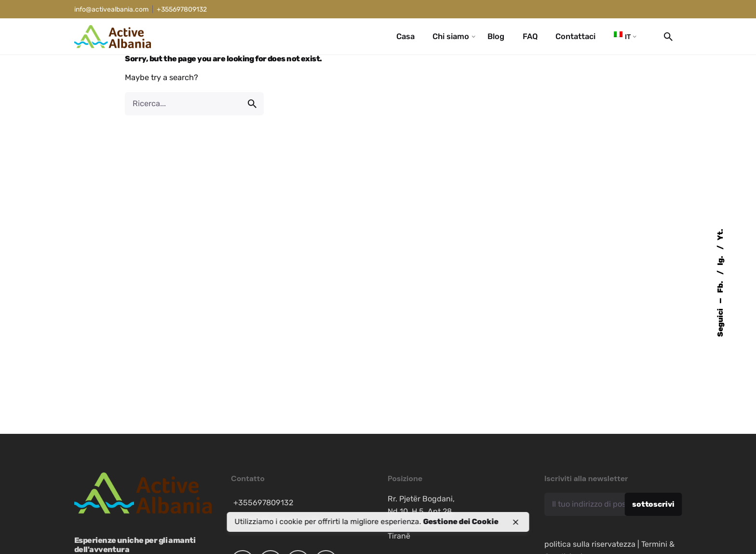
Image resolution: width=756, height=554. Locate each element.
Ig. (720, 260)
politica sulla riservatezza (590, 544)
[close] (515, 522)
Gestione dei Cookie (461, 521)
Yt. (720, 235)
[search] (252, 104)
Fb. (720, 286)
